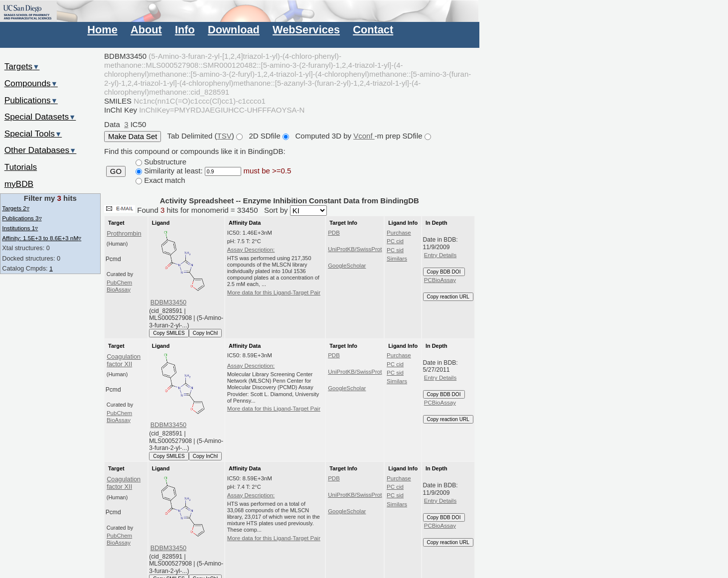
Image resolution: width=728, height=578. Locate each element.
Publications (31, 100)
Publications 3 (22, 218)
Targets (22, 66)
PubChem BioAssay (119, 286)
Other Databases (41, 150)
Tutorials (21, 167)
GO (116, 171)
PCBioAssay (440, 280)
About (146, 30)
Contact (373, 30)
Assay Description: (251, 250)
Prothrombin (124, 233)
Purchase (399, 233)
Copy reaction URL (448, 297)
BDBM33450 (168, 302)
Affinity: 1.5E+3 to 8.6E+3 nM (42, 238)
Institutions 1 (20, 228)
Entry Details (440, 255)
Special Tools (33, 134)
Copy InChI (206, 333)
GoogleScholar (347, 266)
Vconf (364, 136)
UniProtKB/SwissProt (355, 249)
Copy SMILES (169, 333)
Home (102, 30)
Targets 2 (15, 208)
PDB (334, 233)
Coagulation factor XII (124, 360)
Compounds (31, 83)
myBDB (19, 184)
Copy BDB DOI (444, 272)
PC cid (395, 241)
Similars (397, 259)
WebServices (306, 30)
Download (234, 30)
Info (185, 30)
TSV (224, 136)
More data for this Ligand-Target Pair (274, 292)
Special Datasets (40, 117)
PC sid (395, 250)
